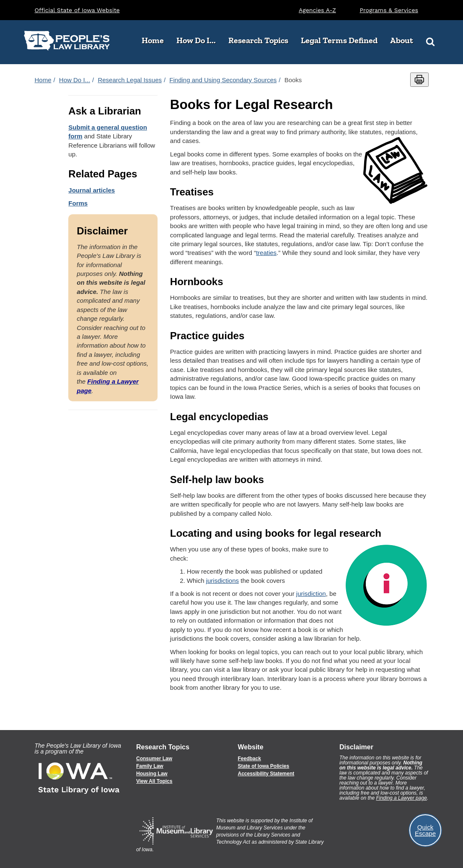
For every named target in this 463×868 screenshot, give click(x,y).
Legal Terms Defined (339, 40)
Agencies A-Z (317, 10)
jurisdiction (311, 594)
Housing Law (152, 774)
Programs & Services (389, 10)
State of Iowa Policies (264, 766)
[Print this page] (419, 80)
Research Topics (261, 40)
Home (153, 40)
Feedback (250, 759)
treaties (266, 253)
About (405, 40)
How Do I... (199, 40)
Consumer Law (154, 759)
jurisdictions (222, 581)
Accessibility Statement (266, 774)
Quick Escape (425, 830)
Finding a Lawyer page (401, 798)
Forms (78, 203)
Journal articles (92, 190)
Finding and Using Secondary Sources (223, 80)
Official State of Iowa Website (77, 10)
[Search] (430, 41)
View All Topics (154, 781)
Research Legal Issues (130, 80)
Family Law (150, 766)
